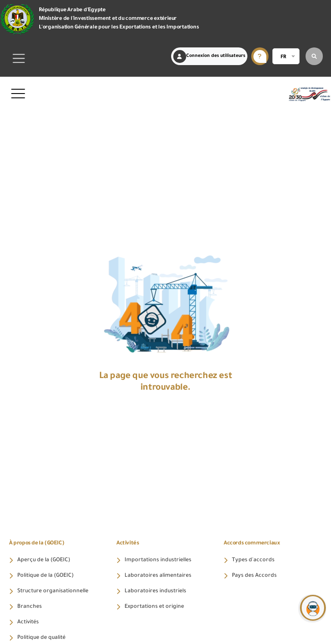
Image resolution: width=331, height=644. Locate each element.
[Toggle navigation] (19, 59)
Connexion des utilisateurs (209, 56)
